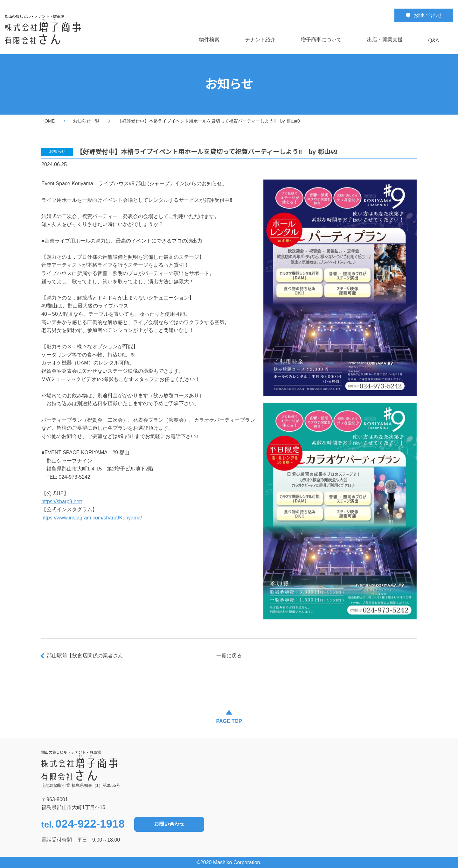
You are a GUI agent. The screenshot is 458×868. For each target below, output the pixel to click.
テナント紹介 (260, 40)
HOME (48, 121)
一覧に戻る (229, 656)
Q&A (434, 41)
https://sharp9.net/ (62, 501)
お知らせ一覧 (86, 121)
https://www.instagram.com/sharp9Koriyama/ (92, 518)
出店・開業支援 (385, 40)
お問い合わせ (169, 824)
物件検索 (209, 40)
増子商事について (321, 40)
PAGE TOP (229, 721)
